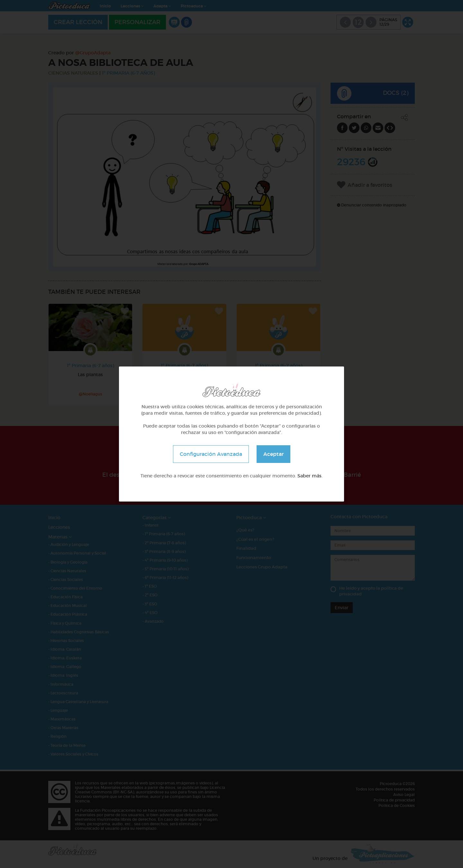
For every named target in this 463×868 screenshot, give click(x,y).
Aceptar (273, 454)
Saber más (309, 476)
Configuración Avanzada (211, 454)
